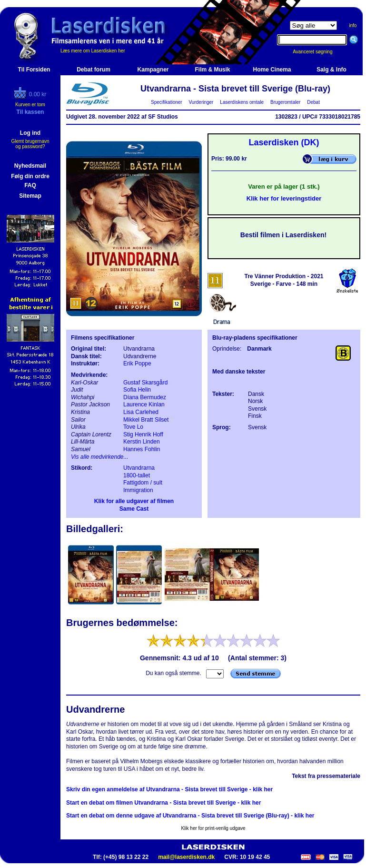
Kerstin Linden (142, 442)
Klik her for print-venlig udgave (213, 828)
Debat (314, 102)
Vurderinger (201, 102)
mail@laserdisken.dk (186, 857)
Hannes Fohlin (142, 449)
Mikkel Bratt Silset (146, 420)
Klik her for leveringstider (284, 198)
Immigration (138, 490)
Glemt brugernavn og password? (30, 144)
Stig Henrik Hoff (143, 434)
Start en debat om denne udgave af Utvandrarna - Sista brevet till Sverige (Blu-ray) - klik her (190, 816)
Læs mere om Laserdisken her (93, 51)
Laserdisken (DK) (284, 142)
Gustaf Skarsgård (145, 383)
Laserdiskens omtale (242, 102)
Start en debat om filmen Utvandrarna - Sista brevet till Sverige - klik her (163, 803)
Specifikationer (167, 102)
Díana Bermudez (145, 397)
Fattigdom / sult (143, 483)
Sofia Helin (137, 390)
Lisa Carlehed (141, 412)
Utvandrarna (139, 468)
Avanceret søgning (318, 52)
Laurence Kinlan (144, 404)
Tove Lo (133, 427)
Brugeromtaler (285, 102)
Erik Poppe (137, 363)
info (353, 25)
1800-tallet (137, 475)
